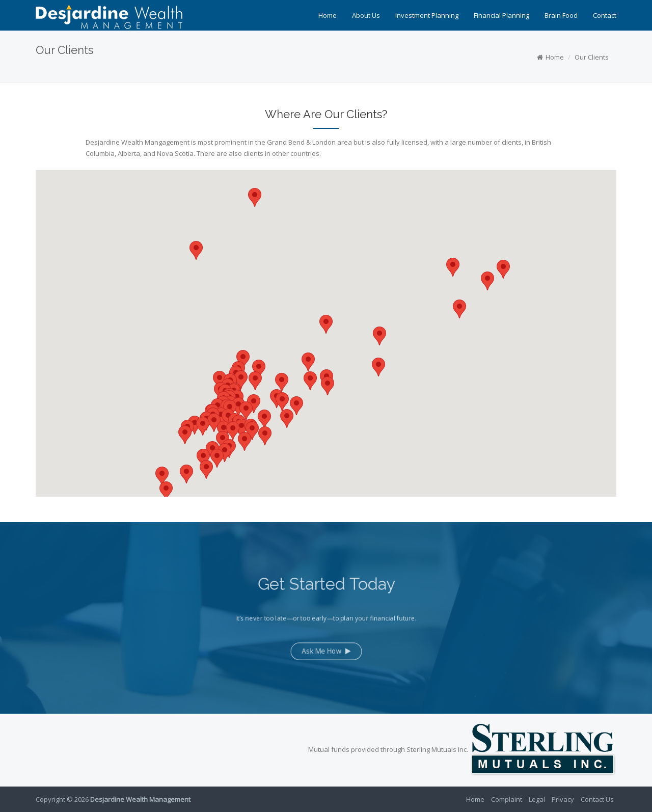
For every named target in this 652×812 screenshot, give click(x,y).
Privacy (563, 799)
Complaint (507, 799)
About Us (366, 15)
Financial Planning (501, 15)
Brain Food (561, 15)
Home (328, 15)
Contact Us (597, 799)
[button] (378, 367)
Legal (537, 799)
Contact (605, 15)
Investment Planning (427, 15)
